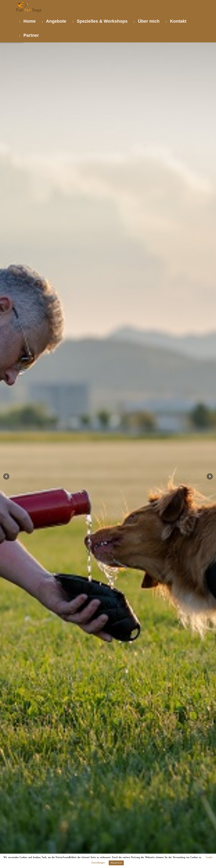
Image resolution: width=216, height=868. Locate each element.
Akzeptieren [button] (116, 863)
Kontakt (176, 21)
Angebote (54, 21)
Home (28, 21)
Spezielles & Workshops (100, 21)
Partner (29, 35)
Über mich (147, 21)
